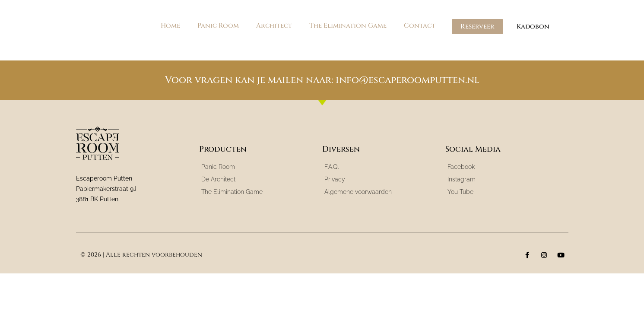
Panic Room (218, 26)
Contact (420, 26)
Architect (274, 26)
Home (170, 26)
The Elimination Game (348, 26)
